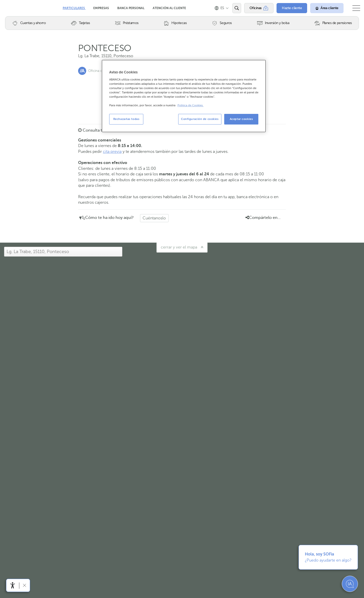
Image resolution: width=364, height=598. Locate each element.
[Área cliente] (322, 8)
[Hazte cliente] (287, 8)
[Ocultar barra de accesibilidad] (24, 585)
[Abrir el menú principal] (354, 8)
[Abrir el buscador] (232, 8)
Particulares (74, 8)
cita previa (112, 151)
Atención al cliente (169, 8)
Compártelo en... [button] (263, 218)
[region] (184, 96)
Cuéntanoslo (154, 218)
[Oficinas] (254, 8)
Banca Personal (131, 8)
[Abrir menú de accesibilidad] (13, 585)
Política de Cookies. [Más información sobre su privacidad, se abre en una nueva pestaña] (190, 105)
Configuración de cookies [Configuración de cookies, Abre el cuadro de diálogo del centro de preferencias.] (200, 119)
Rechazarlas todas (126, 119)
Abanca (13, 8)
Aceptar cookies (241, 119)
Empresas (101, 8)
